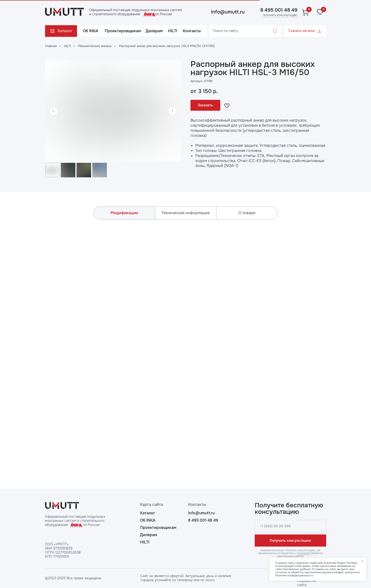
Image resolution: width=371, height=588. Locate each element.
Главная (51, 46)
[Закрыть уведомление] (363, 561)
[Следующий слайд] (172, 111)
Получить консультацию (290, 541)
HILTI (67, 46)
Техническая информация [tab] (185, 213)
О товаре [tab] (247, 213)
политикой (304, 553)
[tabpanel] (185, 343)
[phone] (290, 526)
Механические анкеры (95, 46)
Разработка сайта (307, 583)
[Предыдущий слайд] (54, 111)
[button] (280, 15)
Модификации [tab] (124, 213)
